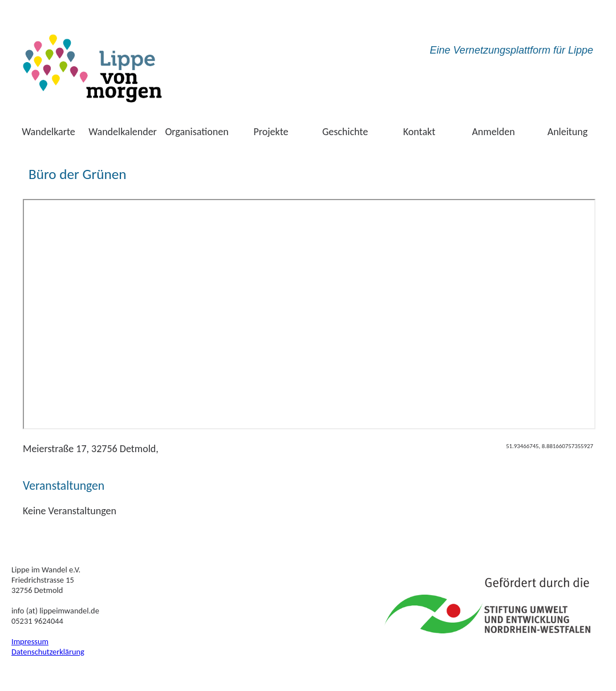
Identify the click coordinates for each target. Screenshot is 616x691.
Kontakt (419, 132)
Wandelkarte (48, 132)
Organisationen (196, 132)
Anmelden (493, 132)
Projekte (271, 132)
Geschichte (345, 132)
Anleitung (568, 132)
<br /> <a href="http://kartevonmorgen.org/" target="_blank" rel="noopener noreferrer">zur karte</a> (309, 314)
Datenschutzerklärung (48, 652)
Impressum (30, 641)
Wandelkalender (123, 132)
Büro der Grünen (77, 174)
